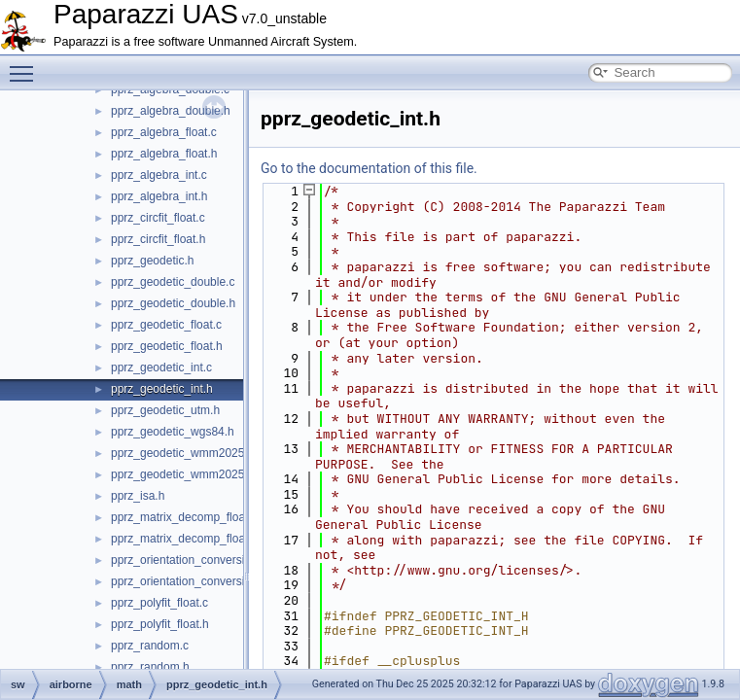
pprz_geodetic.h (152, 261)
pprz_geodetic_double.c (173, 282)
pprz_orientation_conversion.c (189, 560)
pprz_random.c (150, 646)
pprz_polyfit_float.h (160, 624)
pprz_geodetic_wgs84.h (173, 432)
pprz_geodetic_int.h (162, 389)
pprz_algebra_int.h (159, 196)
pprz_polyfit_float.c (159, 603)
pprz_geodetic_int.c (161, 367)
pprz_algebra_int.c (159, 175)
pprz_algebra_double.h (171, 111)
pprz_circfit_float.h (158, 239)
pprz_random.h (150, 667)
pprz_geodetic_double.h (173, 303)
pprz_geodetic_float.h (167, 346)
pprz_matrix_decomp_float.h (184, 539)
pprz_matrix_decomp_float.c (184, 517)
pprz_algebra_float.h (164, 154)
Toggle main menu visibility (26, 65)
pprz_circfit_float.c (158, 218)
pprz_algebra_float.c (164, 132)
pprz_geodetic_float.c (166, 325)
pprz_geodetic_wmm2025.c (182, 453)
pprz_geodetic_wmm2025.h (182, 474)
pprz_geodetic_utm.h (165, 410)
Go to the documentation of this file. (369, 168)
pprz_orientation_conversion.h (189, 581)
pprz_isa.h (138, 496)
